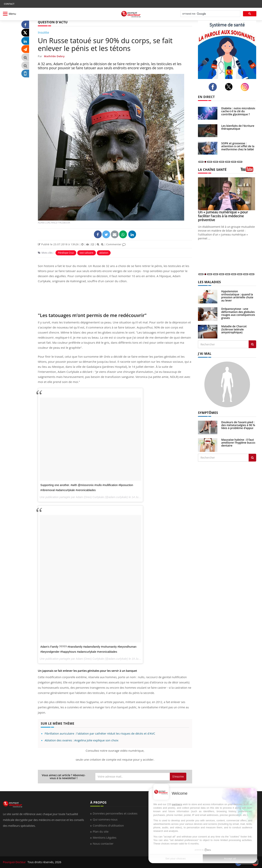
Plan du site (101, 831)
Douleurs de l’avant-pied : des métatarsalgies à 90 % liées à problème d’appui (238, 425)
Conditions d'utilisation (108, 825)
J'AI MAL (205, 354)
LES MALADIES (209, 282)
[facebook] (214, 87)
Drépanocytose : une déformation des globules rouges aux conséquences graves (238, 313)
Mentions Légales (105, 837)
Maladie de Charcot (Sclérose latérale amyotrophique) (234, 329)
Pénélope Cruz (66, 253)
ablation (104, 253)
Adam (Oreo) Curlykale (90, 497)
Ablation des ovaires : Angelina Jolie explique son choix (82, 740)
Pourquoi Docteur (15, 862)
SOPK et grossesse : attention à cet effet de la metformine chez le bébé (238, 146)
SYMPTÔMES (208, 413)
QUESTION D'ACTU (53, 22)
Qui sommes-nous (105, 819)
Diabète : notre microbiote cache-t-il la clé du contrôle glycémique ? (239, 111)
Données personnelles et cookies (115, 813)
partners (177, 804)
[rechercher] (210, 14)
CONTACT (9, 4)
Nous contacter (103, 843)
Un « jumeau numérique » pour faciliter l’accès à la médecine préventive (223, 216)
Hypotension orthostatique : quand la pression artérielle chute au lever (237, 296)
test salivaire (87, 253)
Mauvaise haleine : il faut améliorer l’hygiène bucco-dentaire (239, 443)
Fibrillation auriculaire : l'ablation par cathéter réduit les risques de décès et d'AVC (100, 733)
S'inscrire (178, 776)
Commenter (116, 244)
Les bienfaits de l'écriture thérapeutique (238, 127)
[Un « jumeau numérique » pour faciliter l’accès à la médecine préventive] (227, 194)
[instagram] (246, 87)
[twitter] (230, 87)
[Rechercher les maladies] (252, 344)
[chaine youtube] (248, 171)
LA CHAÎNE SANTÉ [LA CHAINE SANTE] (212, 170)
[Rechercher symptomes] (252, 458)
